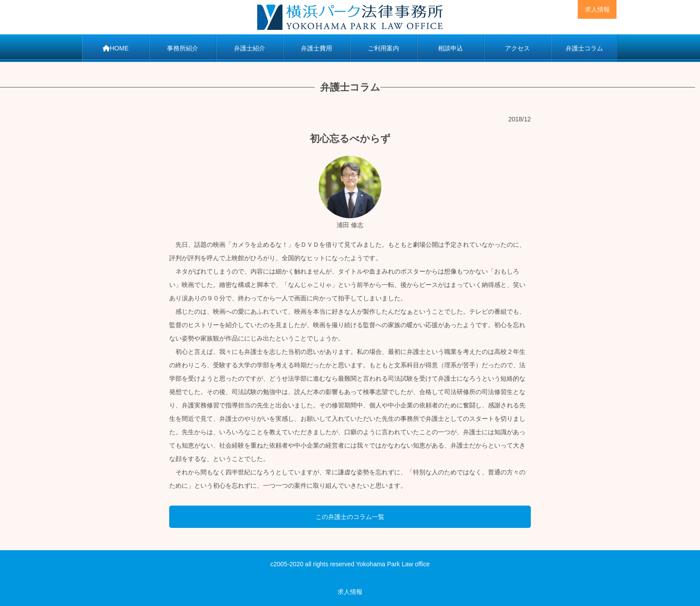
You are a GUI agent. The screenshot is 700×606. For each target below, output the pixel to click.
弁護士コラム (584, 48)
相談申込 (450, 48)
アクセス (517, 48)
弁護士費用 (317, 48)
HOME (116, 48)
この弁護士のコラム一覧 (350, 517)
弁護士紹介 (250, 48)
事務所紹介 (183, 48)
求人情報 (597, 9)
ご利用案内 (383, 48)
